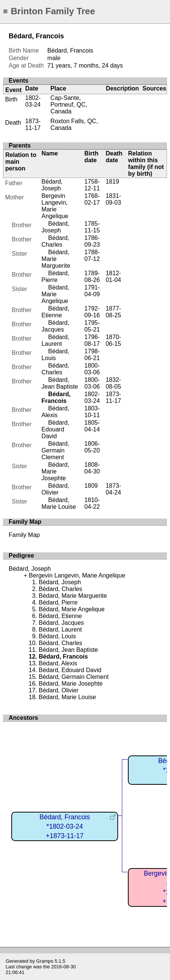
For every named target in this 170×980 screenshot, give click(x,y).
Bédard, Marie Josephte (55, 471)
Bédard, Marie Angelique (55, 294)
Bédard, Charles (55, 241)
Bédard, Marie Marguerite (56, 259)
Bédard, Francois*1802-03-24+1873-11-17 (65, 826)
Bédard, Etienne (55, 312)
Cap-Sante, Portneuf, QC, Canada (69, 105)
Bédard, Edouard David (55, 429)
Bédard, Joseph (52, 185)
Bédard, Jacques (55, 326)
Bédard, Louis (55, 355)
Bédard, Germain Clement (55, 450)
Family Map (24, 535)
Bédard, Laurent (55, 340)
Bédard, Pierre (55, 277)
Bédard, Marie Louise (59, 503)
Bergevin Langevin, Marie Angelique (55, 206)
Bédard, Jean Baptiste (60, 383)
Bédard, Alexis (55, 412)
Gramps (45, 961)
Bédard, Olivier (55, 489)
